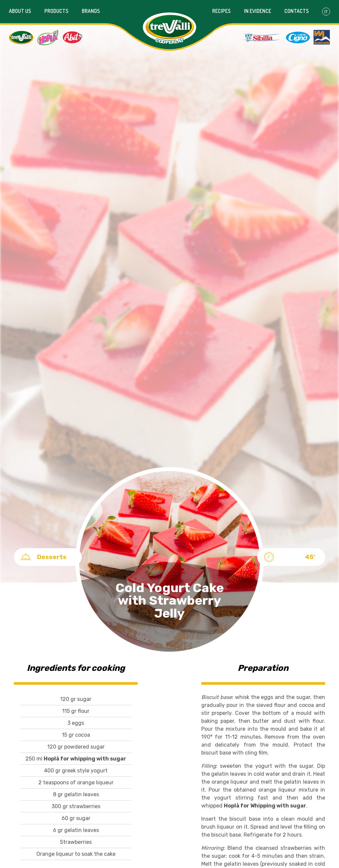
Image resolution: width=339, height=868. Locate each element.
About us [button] (20, 11)
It (326, 12)
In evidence (258, 11)
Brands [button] (91, 11)
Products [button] (56, 11)
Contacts (297, 11)
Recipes (221, 11)
